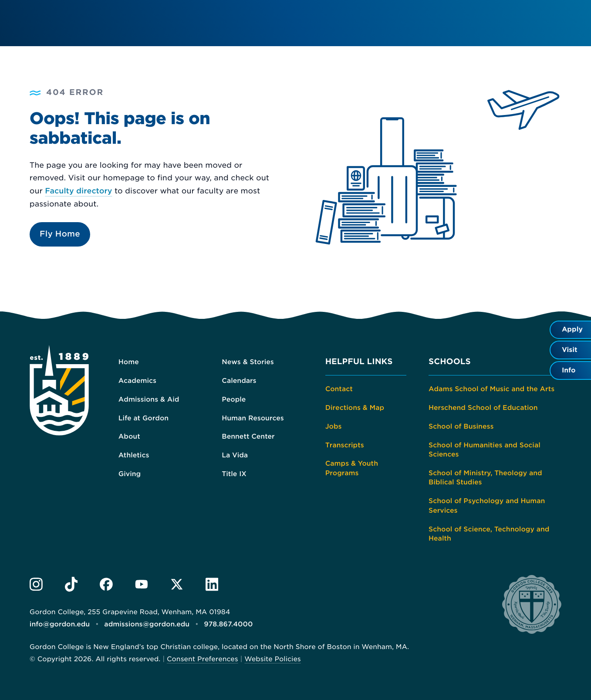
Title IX (234, 474)
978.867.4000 (228, 624)
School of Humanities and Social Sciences (485, 450)
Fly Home (60, 234)
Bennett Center (248, 436)
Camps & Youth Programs (352, 468)
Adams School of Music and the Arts (491, 389)
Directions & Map (355, 408)
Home (129, 362)
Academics (137, 381)
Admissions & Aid (149, 399)
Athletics (134, 455)
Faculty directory (78, 191)
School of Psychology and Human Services (487, 506)
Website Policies (272, 659)
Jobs (334, 426)
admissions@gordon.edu (147, 624)
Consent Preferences (203, 659)
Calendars (239, 381)
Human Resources (253, 418)
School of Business (461, 426)
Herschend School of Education (483, 408)
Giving (130, 474)
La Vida (235, 455)
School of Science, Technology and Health (489, 534)
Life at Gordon (144, 418)
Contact (339, 389)
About (129, 436)
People (234, 399)
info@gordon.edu (60, 624)
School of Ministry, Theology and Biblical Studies (485, 478)
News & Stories (248, 362)
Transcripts (345, 445)
